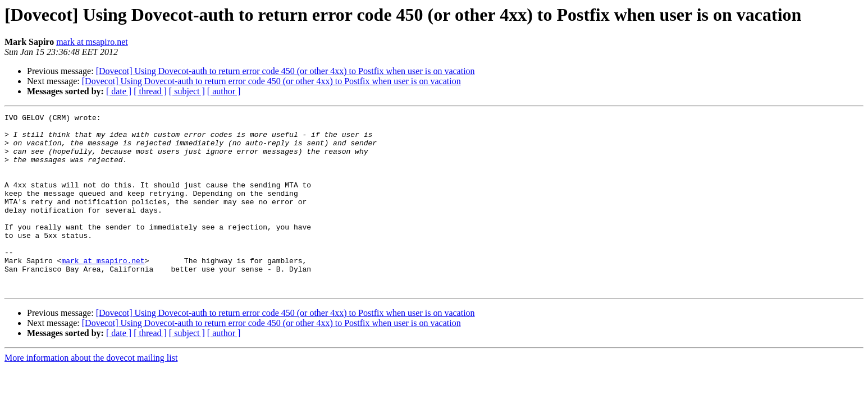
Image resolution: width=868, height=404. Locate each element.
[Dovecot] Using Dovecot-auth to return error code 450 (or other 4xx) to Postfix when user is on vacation (285, 71)
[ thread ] (150, 91)
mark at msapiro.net (92, 42)
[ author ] (224, 91)
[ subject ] (187, 91)
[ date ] (119, 91)
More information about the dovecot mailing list (91, 393)
